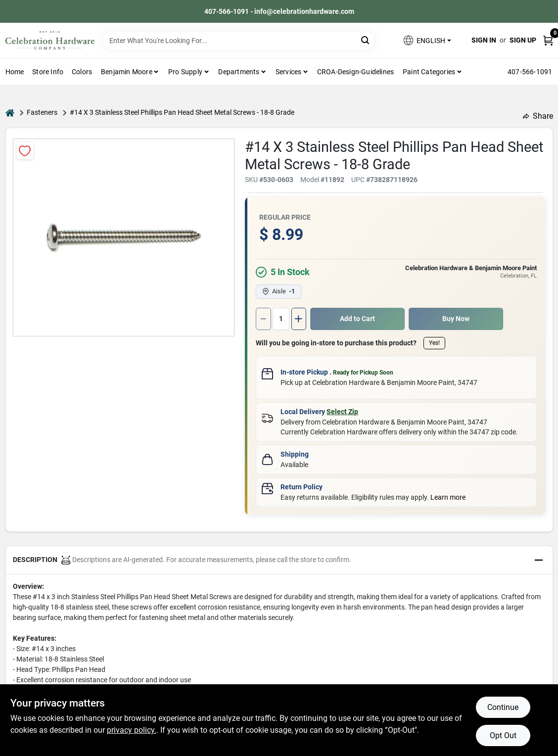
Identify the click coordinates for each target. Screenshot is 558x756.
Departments (239, 72)
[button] (426, 40)
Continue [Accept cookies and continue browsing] (503, 707)
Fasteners (42, 112)
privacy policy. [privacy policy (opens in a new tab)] (132, 730)
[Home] (10, 113)
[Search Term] (238, 41)
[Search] (366, 40)
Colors (82, 72)
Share (538, 116)
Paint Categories (429, 72)
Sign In (484, 40)
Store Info (48, 72)
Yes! (434, 343)
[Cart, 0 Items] (548, 40)
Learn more (448, 497)
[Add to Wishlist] (25, 151)
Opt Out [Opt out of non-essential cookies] (503, 735)
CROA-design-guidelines (355, 72)
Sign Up (523, 40)
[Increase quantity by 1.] (299, 319)
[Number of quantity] (281, 319)
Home (15, 72)
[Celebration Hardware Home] (50, 40)
